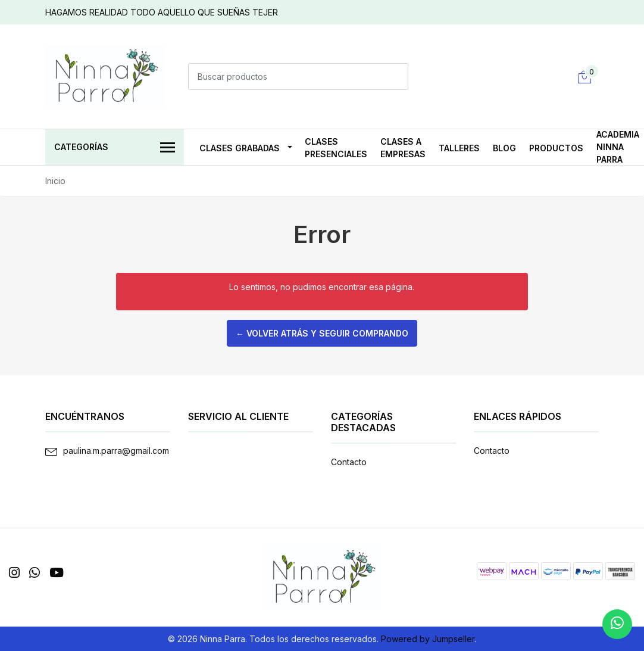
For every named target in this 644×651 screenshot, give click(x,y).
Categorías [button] (115, 148)
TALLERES (459, 148)
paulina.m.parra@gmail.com (116, 451)
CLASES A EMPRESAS (403, 148)
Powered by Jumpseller (428, 639)
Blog (504, 148)
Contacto (349, 462)
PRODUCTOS (556, 148)
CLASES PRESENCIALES (336, 148)
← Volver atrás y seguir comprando (322, 333)
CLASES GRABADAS (240, 148)
